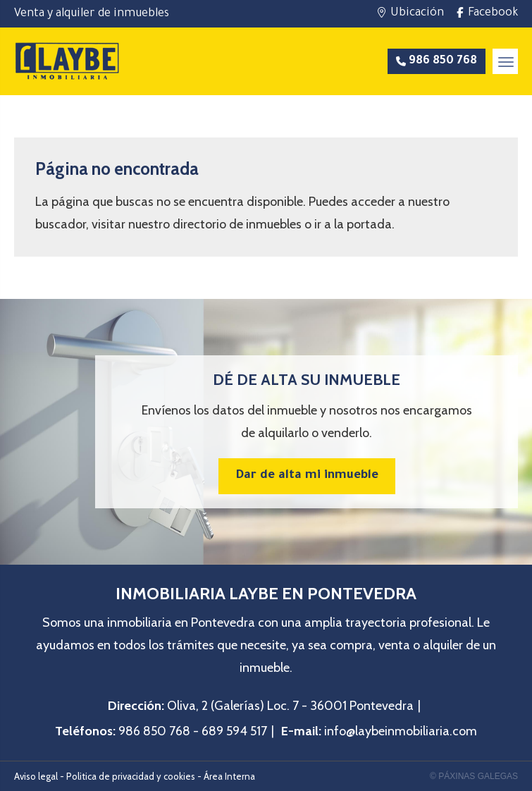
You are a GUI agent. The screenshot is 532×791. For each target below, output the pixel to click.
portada (369, 224)
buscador (61, 224)
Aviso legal (36, 776)
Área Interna (229, 776)
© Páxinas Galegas (474, 776)
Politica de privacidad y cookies (131, 776)
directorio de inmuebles (237, 224)
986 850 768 (154, 731)
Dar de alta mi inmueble (307, 476)
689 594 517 (234, 731)
